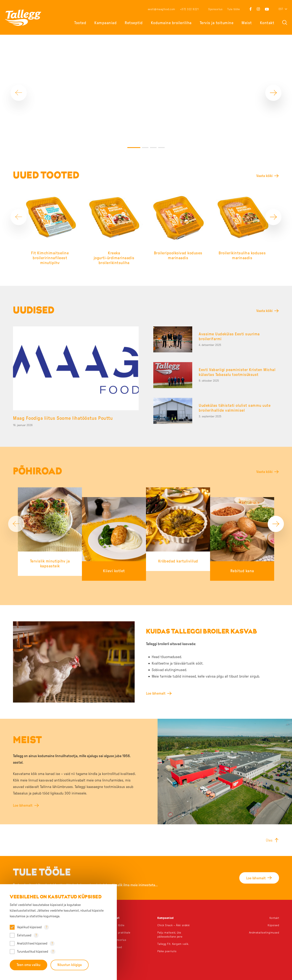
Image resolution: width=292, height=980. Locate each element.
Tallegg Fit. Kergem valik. (173, 944)
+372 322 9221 (189, 9)
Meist (247, 23)
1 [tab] (134, 148)
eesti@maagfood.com (162, 9)
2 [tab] (145, 148)
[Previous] (19, 93)
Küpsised (273, 925)
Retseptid (134, 23)
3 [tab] (153, 148)
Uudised (117, 947)
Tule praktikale (121, 933)
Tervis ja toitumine (217, 23)
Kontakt (267, 23)
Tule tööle (233, 9)
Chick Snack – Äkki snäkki (174, 925)
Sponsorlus (215, 9)
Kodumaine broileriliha (171, 23)
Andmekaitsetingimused (264, 933)
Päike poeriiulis (167, 951)
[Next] (273, 93)
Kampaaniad (105, 23)
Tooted (80, 23)
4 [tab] (161, 148)
